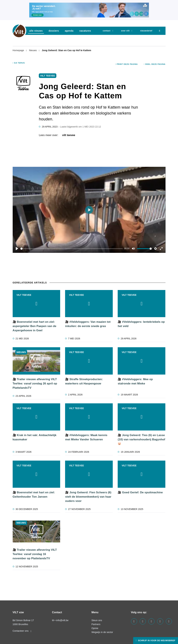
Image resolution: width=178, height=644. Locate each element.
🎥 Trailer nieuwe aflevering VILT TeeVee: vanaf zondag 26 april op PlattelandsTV (35, 384)
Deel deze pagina (155, 64)
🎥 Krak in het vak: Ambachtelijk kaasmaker (35, 437)
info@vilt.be (62, 620)
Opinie (95, 628)
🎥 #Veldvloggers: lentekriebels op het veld (141, 324)
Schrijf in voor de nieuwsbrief (156, 641)
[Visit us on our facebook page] (134, 621)
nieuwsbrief (146, 31)
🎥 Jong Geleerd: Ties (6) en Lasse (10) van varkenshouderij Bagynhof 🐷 (141, 439)
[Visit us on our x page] (160, 621)
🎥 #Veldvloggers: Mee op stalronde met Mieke (135, 381)
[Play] (17, 249)
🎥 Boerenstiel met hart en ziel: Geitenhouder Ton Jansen (34, 495)
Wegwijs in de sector (102, 632)
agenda (69, 31)
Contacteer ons (22, 631)
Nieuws (33, 50)
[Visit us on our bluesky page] (169, 621)
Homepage (19, 50)
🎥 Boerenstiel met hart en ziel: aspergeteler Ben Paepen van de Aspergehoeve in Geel (35, 326)
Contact (107, 31)
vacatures (85, 31)
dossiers (54, 31)
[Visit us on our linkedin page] (143, 621)
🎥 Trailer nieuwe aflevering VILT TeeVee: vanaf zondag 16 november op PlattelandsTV (35, 554)
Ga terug (19, 63)
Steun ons (97, 620)
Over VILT (125, 31)
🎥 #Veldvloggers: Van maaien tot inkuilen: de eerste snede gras (88, 324)
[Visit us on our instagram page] (151, 621)
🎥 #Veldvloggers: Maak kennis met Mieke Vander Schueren (86, 437)
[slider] (72, 249)
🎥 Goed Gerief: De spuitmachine (140, 492)
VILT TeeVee (69, 135)
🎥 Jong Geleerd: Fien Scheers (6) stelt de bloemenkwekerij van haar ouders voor (88, 497)
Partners (96, 624)
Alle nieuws (36, 31)
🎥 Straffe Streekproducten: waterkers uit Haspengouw (84, 381)
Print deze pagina (126, 64)
